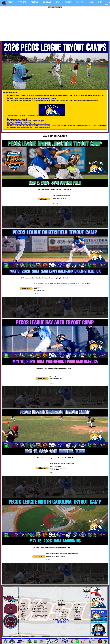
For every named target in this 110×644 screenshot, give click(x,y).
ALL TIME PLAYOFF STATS (78, 612)
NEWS (91, 2)
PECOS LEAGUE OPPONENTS (39, 615)
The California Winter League (46, 99)
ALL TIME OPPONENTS (39, 617)
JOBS (23, 613)
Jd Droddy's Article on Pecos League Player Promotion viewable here (28, 124)
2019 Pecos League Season (39, 612)
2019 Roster (61, 606)
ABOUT (11, 2)
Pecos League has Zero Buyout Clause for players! (36, 116)
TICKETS (69, 2)
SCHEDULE (47, 2)
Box (62, 615)
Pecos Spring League (39, 607)
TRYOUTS (80, 2)
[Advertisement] (55, 23)
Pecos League (39, 605)
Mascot (87, 597)
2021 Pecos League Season (39, 610)
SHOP (100, 2)
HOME (23, 604)
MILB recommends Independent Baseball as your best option (26, 121)
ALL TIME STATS (78, 609)
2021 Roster (61, 604)
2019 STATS (77, 619)
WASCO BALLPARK (87, 589)
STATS (58, 2)
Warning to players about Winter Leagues (20, 122)
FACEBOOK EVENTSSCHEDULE (61, 621)
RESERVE (35, 2)
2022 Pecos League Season (39, 608)
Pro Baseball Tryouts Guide (17, 119)
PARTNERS (22, 2)
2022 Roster (61, 602)
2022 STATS (77, 616)
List (65, 615)
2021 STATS (77, 617)
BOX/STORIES (23, 608)
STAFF (87, 596)
